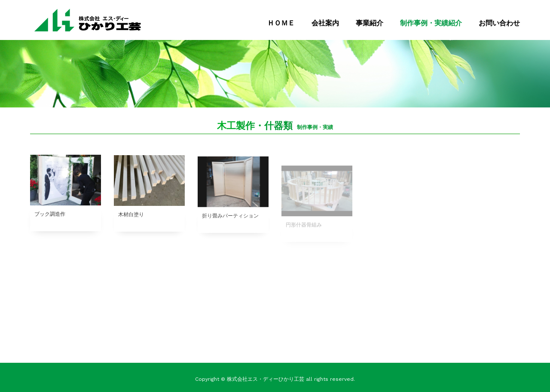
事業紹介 (370, 23)
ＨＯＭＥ (281, 23)
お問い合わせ (499, 23)
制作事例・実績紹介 (431, 23)
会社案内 (325, 23)
